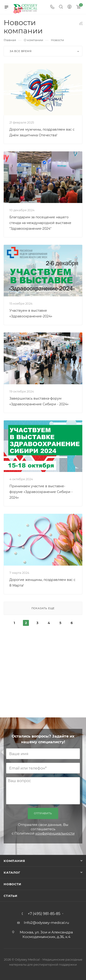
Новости (12, 884)
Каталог (12, 872)
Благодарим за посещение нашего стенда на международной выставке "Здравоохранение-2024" (40, 223)
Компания (14, 861)
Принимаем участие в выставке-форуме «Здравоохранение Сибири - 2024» (41, 492)
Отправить (43, 813)
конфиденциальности (55, 833)
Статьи (11, 896)
